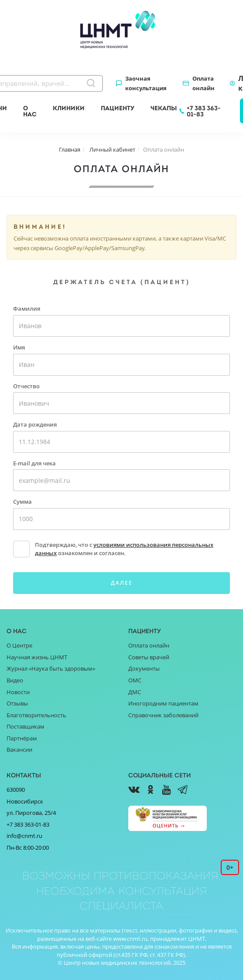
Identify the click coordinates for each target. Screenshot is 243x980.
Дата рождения (35, 424)
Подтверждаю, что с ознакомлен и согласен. (124, 549)
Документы (144, 668)
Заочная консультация (146, 83)
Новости (18, 692)
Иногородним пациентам (163, 703)
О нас (30, 111)
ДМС (135, 692)
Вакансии (19, 749)
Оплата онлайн (204, 83)
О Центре (19, 645)
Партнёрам (22, 738)
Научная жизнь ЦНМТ (37, 657)
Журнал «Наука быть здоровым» (51, 668)
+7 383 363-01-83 (204, 111)
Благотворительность (36, 715)
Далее (122, 583)
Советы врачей (149, 657)
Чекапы (164, 108)
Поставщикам (26, 726)
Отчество (26, 386)
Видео (15, 680)
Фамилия (27, 309)
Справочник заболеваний (163, 715)
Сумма (22, 502)
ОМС (135, 680)
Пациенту (118, 108)
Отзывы (17, 703)
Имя (19, 347)
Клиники (69, 108)
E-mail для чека (34, 463)
